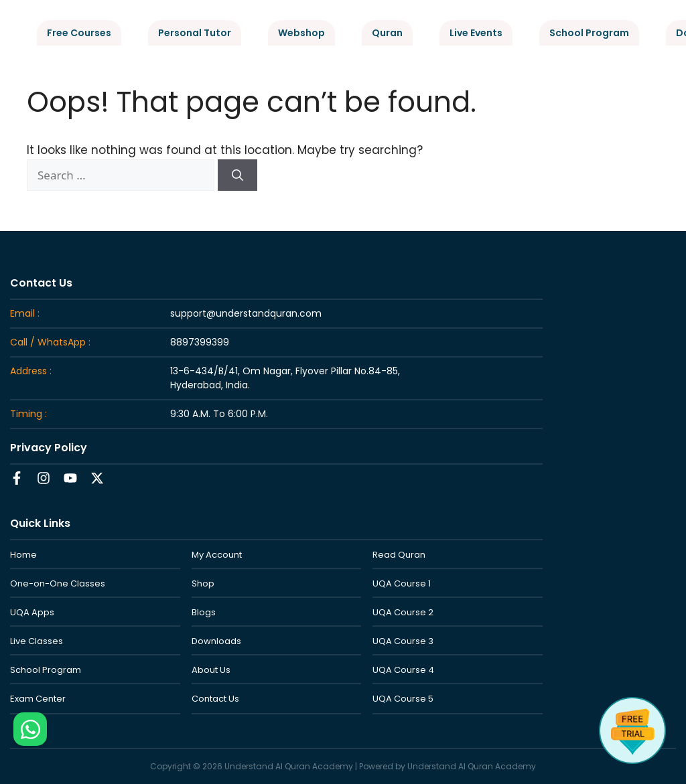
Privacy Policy (49, 448)
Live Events (476, 33)
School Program (589, 33)
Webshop (301, 33)
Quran (387, 33)
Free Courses (79, 33)
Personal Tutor (195, 33)
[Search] (237, 175)
